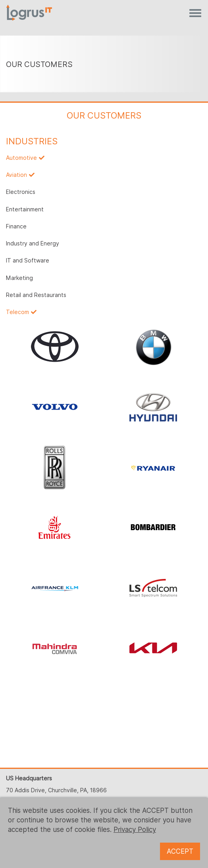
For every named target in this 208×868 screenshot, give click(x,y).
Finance (16, 226)
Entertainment (25, 209)
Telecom (17, 312)
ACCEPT (180, 851)
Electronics (21, 192)
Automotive (21, 158)
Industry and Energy (33, 243)
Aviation (16, 175)
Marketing (19, 278)
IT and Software (28, 261)
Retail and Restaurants (36, 295)
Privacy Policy (135, 830)
